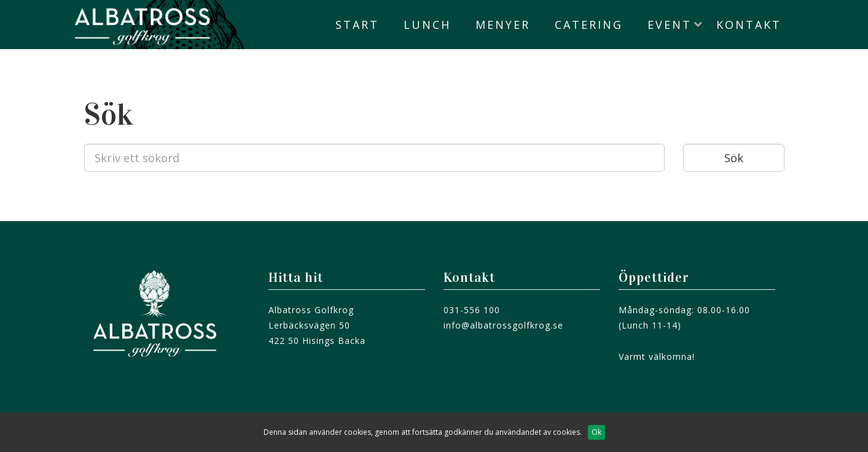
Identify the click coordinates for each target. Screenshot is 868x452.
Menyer (503, 25)
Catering (589, 25)
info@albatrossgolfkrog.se (503, 325)
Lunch (427, 25)
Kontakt (749, 25)
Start (357, 25)
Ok (596, 432)
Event (670, 25)
